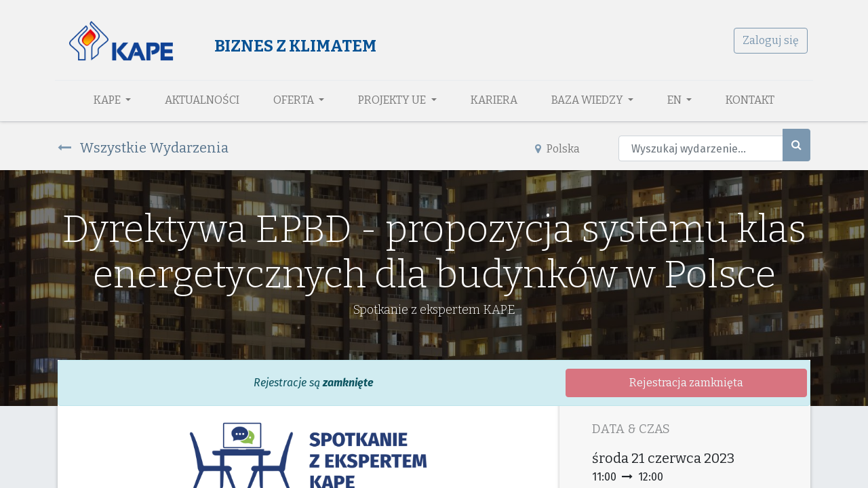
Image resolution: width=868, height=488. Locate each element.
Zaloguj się (768, 40)
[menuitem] (202, 100)
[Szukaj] (796, 145)
